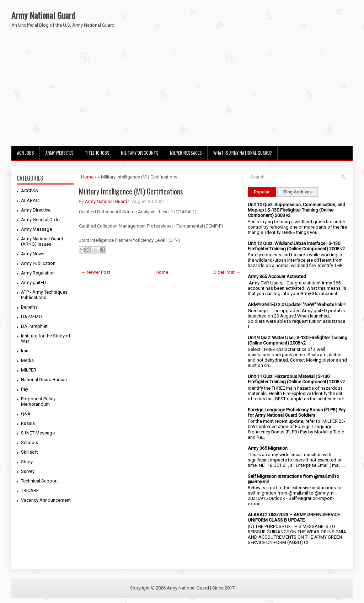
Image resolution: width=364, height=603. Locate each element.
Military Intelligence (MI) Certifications (131, 191)
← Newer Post (96, 272)
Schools (30, 442)
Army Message (36, 229)
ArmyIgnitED (34, 282)
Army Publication (38, 263)
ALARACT (31, 200)
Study (27, 462)
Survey (28, 471)
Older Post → (227, 272)
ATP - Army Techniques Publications (44, 295)
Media (27, 360)
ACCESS (30, 191)
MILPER (29, 370)
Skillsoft (30, 452)
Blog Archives (298, 192)
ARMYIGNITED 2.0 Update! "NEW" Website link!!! (297, 305)
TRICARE (30, 490)
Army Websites (60, 153)
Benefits (29, 307)
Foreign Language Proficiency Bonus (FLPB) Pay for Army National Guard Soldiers (297, 412)
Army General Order (41, 220)
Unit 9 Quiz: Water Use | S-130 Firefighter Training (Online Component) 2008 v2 (298, 340)
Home (87, 177)
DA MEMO (31, 317)
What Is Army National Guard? (243, 153)
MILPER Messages (186, 153)
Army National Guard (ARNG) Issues (42, 241)
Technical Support (39, 481)
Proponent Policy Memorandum (38, 401)
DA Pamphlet (34, 326)
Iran (25, 351)
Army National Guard (43, 15)
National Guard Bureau (44, 380)
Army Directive (36, 210)
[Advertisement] (182, 92)
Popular (262, 192)
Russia (28, 423)
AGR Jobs (26, 153)
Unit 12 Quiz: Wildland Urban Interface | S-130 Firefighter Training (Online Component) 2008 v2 (296, 246)
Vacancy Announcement (46, 500)
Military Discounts (140, 153)
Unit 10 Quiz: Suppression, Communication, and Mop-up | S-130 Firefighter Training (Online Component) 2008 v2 (296, 210)
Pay (25, 389)
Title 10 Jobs (97, 153)
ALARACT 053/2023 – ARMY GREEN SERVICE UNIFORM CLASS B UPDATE (294, 517)
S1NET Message (38, 433)
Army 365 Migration (268, 448)
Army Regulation (38, 273)
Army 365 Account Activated (277, 276)
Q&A (26, 414)
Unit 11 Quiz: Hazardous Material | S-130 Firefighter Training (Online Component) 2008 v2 (296, 379)
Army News (33, 254)
